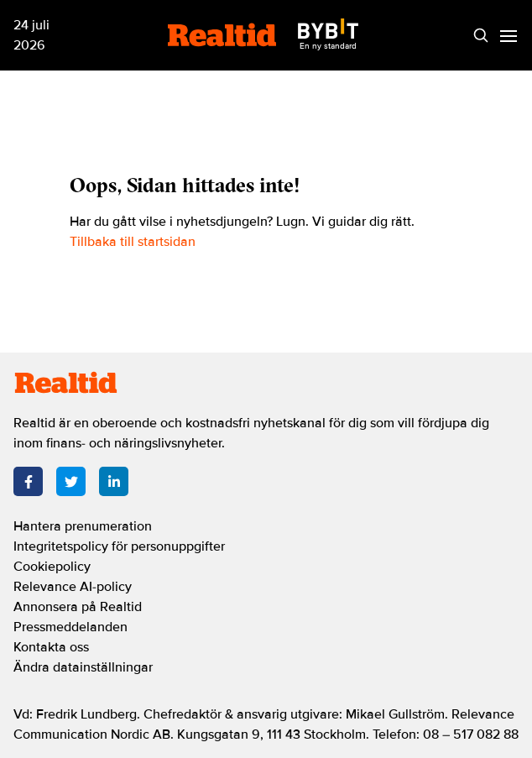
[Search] (480, 36)
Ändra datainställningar (83, 667)
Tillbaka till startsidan (133, 242)
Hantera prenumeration (83, 526)
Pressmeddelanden (70, 627)
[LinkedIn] (114, 481)
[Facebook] (28, 481)
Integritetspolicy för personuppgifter (119, 546)
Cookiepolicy (52, 567)
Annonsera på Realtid (78, 607)
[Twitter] (71, 481)
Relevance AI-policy (73, 587)
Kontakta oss (51, 647)
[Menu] (508, 36)
